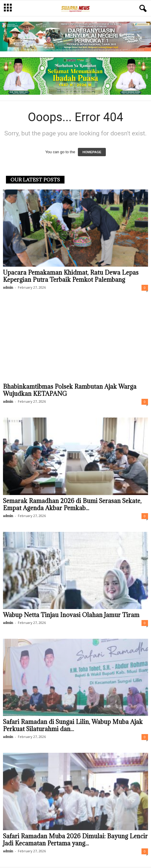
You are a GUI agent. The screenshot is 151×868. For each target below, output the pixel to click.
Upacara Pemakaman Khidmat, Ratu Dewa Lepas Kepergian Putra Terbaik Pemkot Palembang (71, 276)
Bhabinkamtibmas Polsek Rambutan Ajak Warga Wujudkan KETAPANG (70, 390)
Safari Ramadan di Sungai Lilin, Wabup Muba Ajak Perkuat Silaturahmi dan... (73, 725)
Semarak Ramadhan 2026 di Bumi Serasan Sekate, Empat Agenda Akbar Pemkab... (72, 505)
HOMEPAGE (92, 152)
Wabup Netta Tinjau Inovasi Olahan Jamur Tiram (71, 615)
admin (8, 287)
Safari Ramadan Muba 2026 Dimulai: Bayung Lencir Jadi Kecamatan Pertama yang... (75, 840)
